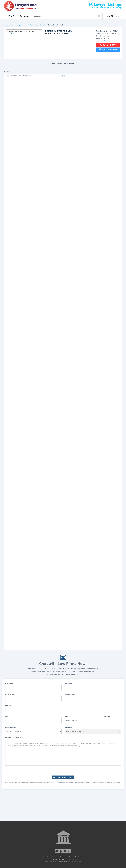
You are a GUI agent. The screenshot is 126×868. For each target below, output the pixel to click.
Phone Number (70, 694)
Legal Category (11, 727)
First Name (9, 683)
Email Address (10, 694)
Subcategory (69, 727)
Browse (24, 16)
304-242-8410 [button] (108, 45)
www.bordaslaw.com (103, 41)
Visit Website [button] (108, 49)
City (7, 716)
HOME (10, 16)
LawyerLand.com (9, 25)
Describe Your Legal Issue (14, 737)
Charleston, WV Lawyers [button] (63, 63)
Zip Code (107, 716)
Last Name (68, 683)
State (66, 716)
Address (8, 705)
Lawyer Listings (106, 4)
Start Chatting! (63, 777)
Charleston (43, 25)
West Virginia (34, 25)
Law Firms (112, 16)
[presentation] (63, 771)
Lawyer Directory (22, 25)
